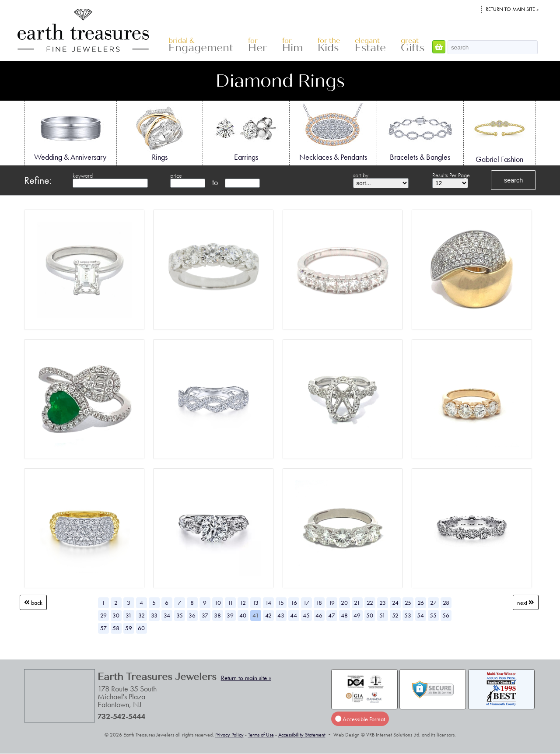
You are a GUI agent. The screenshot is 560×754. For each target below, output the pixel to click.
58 (116, 628)
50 (370, 615)
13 (255, 603)
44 (294, 615)
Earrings (246, 133)
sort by (361, 175)
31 (129, 615)
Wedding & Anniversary (70, 133)
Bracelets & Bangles (420, 133)
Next (526, 603)
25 (408, 603)
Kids (329, 45)
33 (154, 615)
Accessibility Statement (302, 735)
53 (408, 615)
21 (357, 603)
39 (230, 615)
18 (319, 603)
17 (306, 603)
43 (281, 615)
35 (180, 615)
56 (446, 615)
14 (268, 603)
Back (33, 603)
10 (218, 603)
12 (243, 603)
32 (142, 615)
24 (395, 603)
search (513, 180)
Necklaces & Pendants (333, 133)
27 (433, 603)
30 (116, 615)
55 (433, 615)
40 (243, 615)
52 (395, 615)
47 (332, 615)
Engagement (201, 45)
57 (103, 628)
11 (230, 603)
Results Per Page (451, 175)
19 (332, 603)
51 (382, 615)
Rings (160, 133)
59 (129, 628)
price (176, 175)
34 (167, 615)
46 (319, 615)
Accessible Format (360, 719)
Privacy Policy (229, 735)
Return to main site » (512, 9)
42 (268, 615)
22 (370, 603)
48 (344, 615)
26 (421, 603)
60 (141, 628)
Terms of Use (261, 735)
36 (192, 615)
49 (357, 615)
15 (281, 603)
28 (446, 603)
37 (205, 615)
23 (383, 603)
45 (306, 615)
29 (103, 615)
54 (420, 615)
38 (217, 615)
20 (344, 603)
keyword (83, 175)
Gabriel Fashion (500, 133)
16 (294, 603)
